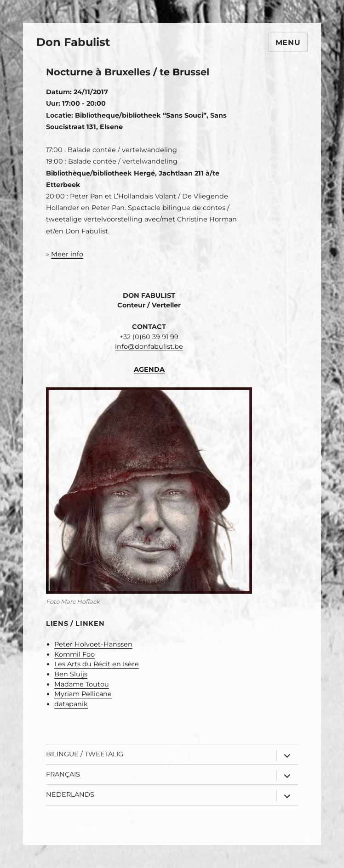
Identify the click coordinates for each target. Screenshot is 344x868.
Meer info (67, 254)
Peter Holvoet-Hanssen (93, 644)
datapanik (71, 704)
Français (63, 774)
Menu (288, 43)
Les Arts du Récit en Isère (97, 664)
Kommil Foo (75, 654)
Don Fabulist (73, 42)
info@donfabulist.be (149, 346)
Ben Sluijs (71, 674)
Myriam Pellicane (83, 694)
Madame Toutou (82, 684)
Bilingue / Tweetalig (85, 754)
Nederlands (70, 794)
